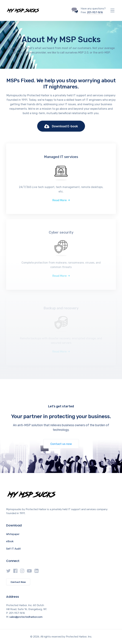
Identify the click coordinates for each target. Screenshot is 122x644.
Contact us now (61, 444)
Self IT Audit (13, 549)
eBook (10, 541)
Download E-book (61, 126)
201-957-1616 (95, 12)
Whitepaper (13, 534)
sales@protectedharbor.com (26, 617)
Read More (60, 200)
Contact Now (18, 582)
